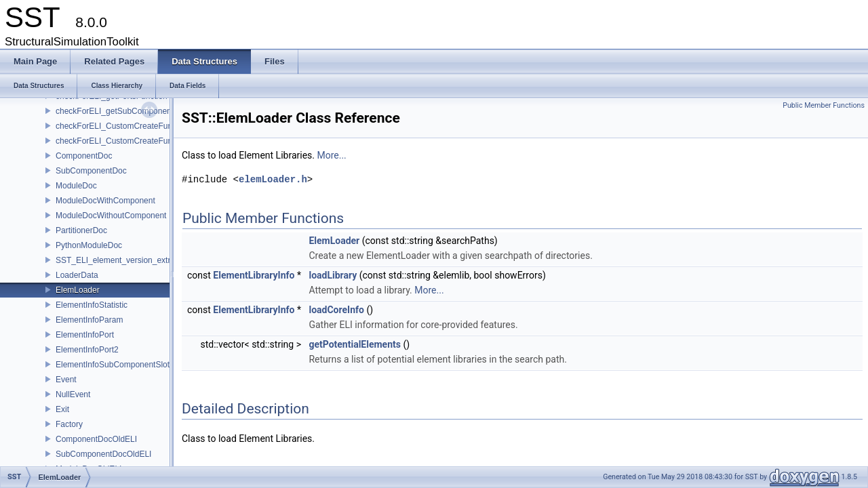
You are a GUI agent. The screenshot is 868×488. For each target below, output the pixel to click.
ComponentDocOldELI (96, 439)
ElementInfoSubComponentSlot (113, 365)
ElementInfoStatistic (92, 305)
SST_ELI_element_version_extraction (124, 260)
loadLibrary (333, 275)
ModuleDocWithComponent (105, 201)
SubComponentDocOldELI (103, 454)
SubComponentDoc (91, 171)
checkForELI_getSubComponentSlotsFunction (139, 111)
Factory (69, 424)
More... (331, 155)
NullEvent (73, 394)
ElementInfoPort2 (87, 350)
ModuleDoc (76, 186)
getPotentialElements (355, 344)
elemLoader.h (273, 179)
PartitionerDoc (81, 230)
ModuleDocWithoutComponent (111, 216)
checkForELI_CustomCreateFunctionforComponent (148, 126)
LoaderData (77, 275)
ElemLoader (78, 290)
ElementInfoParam (89, 320)
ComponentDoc (84, 156)
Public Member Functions (824, 105)
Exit (62, 409)
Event (66, 380)
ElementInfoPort (85, 335)
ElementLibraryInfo (254, 275)
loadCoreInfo (336, 310)
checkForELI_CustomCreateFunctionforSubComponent (156, 141)
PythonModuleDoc (89, 245)
